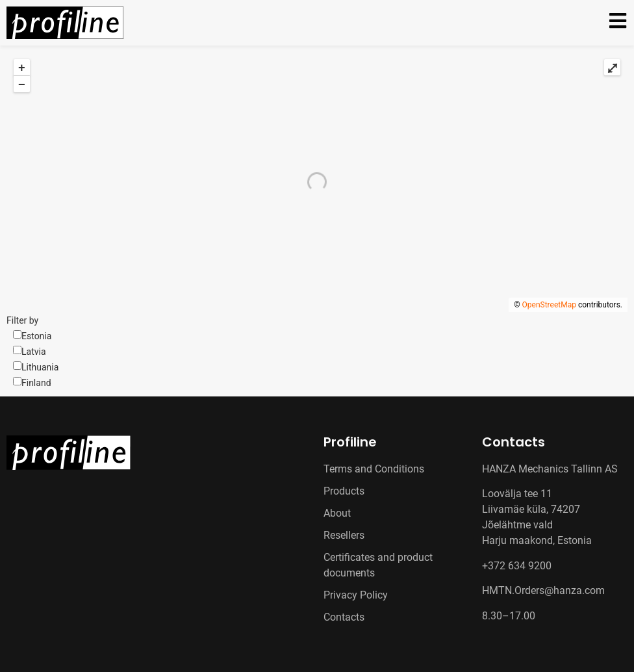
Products (344, 491)
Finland (36, 383)
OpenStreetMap (549, 305)
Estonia (36, 336)
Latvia (34, 352)
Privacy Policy (356, 595)
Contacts (344, 617)
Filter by (22, 320)
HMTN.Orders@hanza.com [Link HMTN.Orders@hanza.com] (543, 590)
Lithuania (40, 367)
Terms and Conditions (374, 469)
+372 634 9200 (517, 566)
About (337, 513)
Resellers (344, 535)
